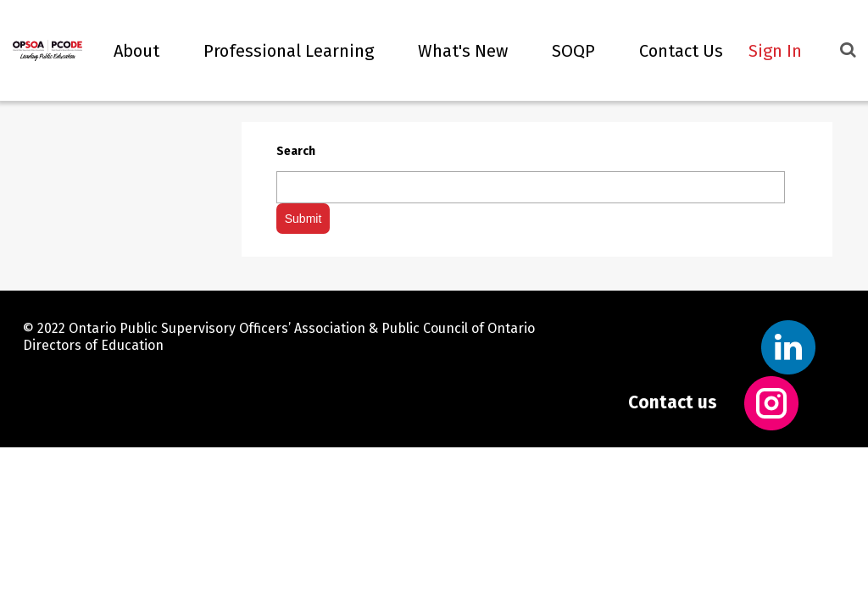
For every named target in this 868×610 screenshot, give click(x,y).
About (127, 51)
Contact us (673, 402)
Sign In (775, 51)
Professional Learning (279, 51)
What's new (453, 51)
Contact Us (672, 51)
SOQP (564, 51)
